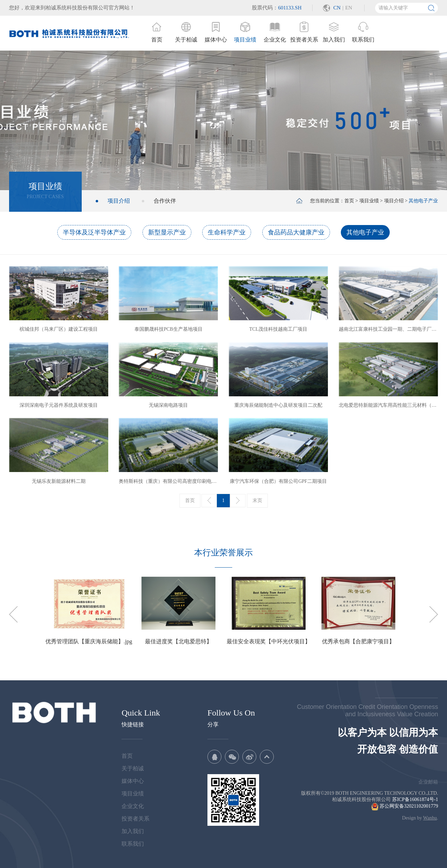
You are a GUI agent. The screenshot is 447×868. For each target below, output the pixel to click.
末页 (257, 500)
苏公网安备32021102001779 (405, 806)
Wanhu (430, 818)
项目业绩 (369, 201)
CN (337, 8)
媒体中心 (133, 781)
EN (349, 8)
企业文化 (133, 806)
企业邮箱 (428, 782)
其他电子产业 (365, 232)
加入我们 (133, 831)
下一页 (238, 501)
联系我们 (133, 844)
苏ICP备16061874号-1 (415, 799)
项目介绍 (119, 201)
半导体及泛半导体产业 (94, 232)
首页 (349, 201)
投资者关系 (135, 819)
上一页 (209, 501)
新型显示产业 (167, 232)
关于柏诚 (133, 768)
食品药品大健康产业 (296, 232)
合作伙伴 (165, 201)
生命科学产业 (227, 232)
